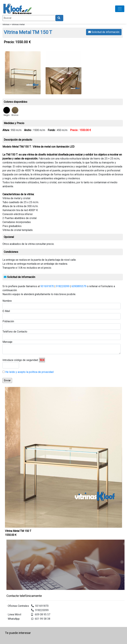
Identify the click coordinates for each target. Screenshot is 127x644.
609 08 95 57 (41, 614)
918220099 (63, 286)
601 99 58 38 (41, 619)
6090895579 (79, 286)
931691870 (47, 286)
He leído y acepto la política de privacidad (29, 372)
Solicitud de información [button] (104, 32)
